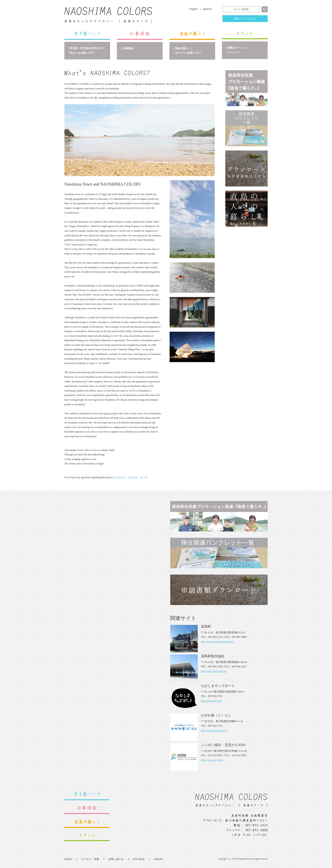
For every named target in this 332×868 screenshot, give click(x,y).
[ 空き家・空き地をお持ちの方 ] (87, 48)
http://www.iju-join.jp (212, 760)
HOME (68, 859)
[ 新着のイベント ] (237, 48)
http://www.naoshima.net (214, 671)
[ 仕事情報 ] (128, 48)
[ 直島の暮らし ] (183, 48)
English (193, 9)
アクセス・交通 (90, 859)
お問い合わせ (116, 859)
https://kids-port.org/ (211, 701)
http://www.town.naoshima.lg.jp (217, 642)
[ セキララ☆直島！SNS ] (188, 53)
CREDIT (158, 859)
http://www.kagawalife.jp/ (214, 730)
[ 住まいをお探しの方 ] (82, 53)
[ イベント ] (233, 52)
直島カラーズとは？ (245, 19)
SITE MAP (138, 859)
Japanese (207, 9)
